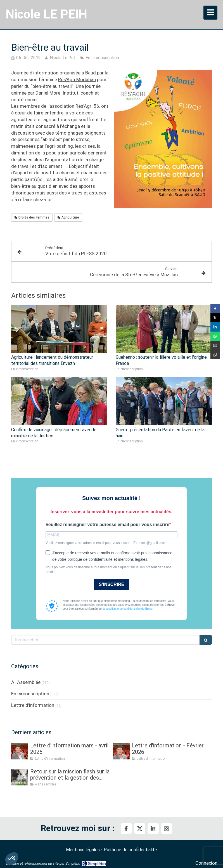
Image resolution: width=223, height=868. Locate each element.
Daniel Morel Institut (57, 93)
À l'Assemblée (26, 682)
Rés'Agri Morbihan (77, 79)
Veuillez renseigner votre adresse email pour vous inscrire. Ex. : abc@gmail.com (105, 543)
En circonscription (30, 694)
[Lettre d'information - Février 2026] (121, 751)
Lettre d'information (33, 705)
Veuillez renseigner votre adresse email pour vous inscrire (107, 525)
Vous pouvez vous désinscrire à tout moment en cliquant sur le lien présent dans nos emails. (108, 570)
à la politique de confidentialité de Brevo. (128, 609)
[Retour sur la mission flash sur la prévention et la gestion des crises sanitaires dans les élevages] (20, 777)
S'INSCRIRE (112, 584)
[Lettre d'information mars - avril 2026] (20, 751)
